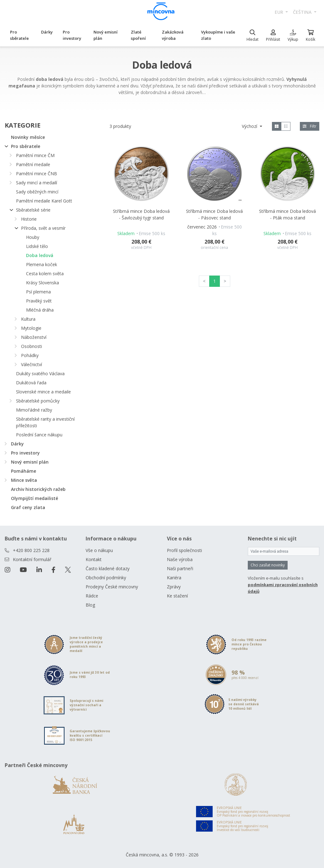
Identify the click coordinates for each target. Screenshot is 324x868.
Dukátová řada (31, 383)
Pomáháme (24, 471)
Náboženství (34, 337)
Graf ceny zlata (28, 507)
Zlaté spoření (138, 35)
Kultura (28, 319)
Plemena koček (42, 264)
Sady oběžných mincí (37, 192)
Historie (29, 219)
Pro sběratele (19, 35)
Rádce (92, 596)
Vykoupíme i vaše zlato (218, 35)
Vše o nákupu (99, 550)
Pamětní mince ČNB (37, 174)
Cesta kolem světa (45, 274)
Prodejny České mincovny (112, 587)
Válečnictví (32, 364)
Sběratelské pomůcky (38, 401)
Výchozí (250, 126)
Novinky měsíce (28, 137)
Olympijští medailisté (35, 498)
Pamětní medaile (33, 164)
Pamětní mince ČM (35, 155)
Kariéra (174, 578)
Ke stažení (177, 596)
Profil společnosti (184, 550)
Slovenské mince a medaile (43, 392)
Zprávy (174, 587)
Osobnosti (32, 346)
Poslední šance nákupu (39, 435)
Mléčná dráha (40, 310)
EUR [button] (280, 12)
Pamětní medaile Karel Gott (44, 201)
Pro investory (72, 35)
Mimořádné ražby (34, 410)
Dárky (47, 32)
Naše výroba (180, 559)
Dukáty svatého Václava (40, 374)
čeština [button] (303, 12)
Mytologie (31, 328)
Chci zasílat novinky (268, 565)
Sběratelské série (33, 210)
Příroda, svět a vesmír (43, 228)
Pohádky (30, 355)
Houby (33, 237)
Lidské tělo (37, 246)
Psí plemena (38, 292)
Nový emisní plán (106, 35)
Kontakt (94, 559)
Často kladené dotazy (108, 568)
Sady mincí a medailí (37, 183)
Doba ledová (40, 255)
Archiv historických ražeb (38, 489)
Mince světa (24, 480)
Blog (90, 605)
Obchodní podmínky (106, 578)
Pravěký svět (39, 301)
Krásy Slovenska (42, 283)
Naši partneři (180, 568)
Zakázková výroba (173, 35)
